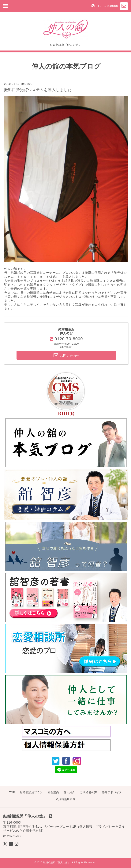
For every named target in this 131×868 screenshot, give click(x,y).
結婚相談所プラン (31, 792)
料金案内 (53, 792)
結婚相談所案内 (66, 799)
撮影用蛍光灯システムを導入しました (38, 90)
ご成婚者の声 (88, 792)
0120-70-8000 (107, 6)
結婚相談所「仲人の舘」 (57, 862)
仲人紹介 (69, 792)
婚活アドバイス (112, 792)
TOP (12, 792)
